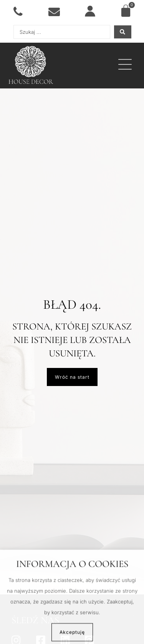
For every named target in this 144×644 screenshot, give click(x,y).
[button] (125, 66)
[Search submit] (123, 32)
